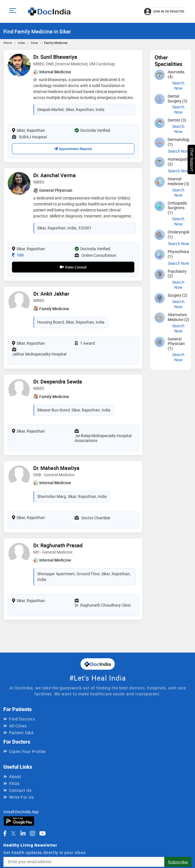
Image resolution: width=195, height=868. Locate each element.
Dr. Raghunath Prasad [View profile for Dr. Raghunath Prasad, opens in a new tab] (58, 545)
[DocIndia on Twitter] (13, 833)
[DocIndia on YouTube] (43, 833)
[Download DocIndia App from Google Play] (19, 820)
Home (8, 43)
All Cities (18, 726)
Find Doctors (22, 719)
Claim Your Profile (27, 751)
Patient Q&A (21, 733)
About (15, 777)
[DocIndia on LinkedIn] (23, 833)
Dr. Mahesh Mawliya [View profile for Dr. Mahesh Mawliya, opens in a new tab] (56, 468)
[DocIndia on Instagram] (32, 833)
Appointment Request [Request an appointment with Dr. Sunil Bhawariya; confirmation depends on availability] (73, 149)
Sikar (34, 43)
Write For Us (21, 797)
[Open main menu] (14, 11)
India (21, 43)
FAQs (14, 783)
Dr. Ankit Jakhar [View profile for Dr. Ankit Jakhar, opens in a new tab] (51, 294)
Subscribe (178, 862)
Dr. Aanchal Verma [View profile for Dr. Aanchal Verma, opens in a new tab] (55, 175)
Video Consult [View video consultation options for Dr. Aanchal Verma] (73, 267)
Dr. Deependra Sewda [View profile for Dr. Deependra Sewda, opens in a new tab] (58, 381)
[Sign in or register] (165, 11)
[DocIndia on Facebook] (5, 833)
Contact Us (20, 790)
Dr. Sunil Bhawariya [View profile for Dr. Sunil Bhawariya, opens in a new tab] (55, 57)
